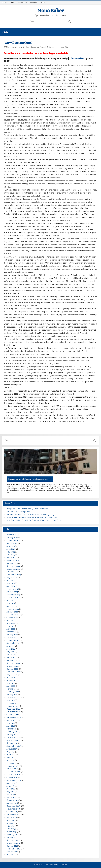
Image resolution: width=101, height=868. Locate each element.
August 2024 (12, 578)
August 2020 (12, 675)
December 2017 (13, 737)
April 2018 (11, 726)
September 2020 (14, 672)
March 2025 (11, 557)
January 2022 (12, 635)
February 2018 (13, 732)
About (43, 2)
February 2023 (13, 609)
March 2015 (11, 832)
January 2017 (12, 769)
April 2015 (11, 829)
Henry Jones (31, 47)
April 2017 (11, 760)
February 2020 (13, 692)
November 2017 (13, 740)
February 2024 (13, 589)
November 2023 (13, 598)
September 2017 (14, 746)
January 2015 (12, 837)
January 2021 (12, 660)
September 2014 (14, 849)
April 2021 (11, 655)
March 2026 (12, 535)
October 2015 (12, 812)
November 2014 (13, 843)
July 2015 (10, 820)
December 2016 (13, 772)
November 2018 (13, 712)
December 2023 (13, 595)
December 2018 (13, 709)
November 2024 (13, 569)
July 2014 (10, 854)
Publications (22, 2)
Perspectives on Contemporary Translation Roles (27, 509)
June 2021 (11, 649)
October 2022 (12, 617)
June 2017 (11, 755)
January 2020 (12, 695)
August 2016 (12, 783)
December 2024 (13, 566)
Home (4, 2)
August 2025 (12, 543)
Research (34, 2)
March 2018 (11, 729)
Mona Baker (51, 11)
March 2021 (11, 657)
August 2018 (12, 720)
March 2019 (11, 703)
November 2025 (13, 540)
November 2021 (13, 640)
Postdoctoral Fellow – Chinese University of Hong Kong (30, 515)
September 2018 (14, 717)
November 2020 (14, 666)
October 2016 (12, 777)
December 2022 (13, 615)
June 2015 (11, 823)
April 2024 (11, 586)
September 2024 (14, 575)
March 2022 (11, 632)
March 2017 (11, 763)
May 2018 (11, 723)
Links (12, 2)
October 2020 (12, 669)
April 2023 (11, 606)
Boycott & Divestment (49, 47)
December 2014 (13, 840)
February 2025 (13, 560)
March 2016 (11, 797)
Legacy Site (63, 47)
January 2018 (12, 735)
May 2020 (11, 683)
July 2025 (11, 546)
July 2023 (11, 600)
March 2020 (12, 689)
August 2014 (12, 852)
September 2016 (14, 780)
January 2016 (12, 803)
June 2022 (11, 623)
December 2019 (13, 698)
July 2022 (11, 620)
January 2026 (12, 538)
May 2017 (10, 757)
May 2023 (11, 603)
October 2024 (12, 572)
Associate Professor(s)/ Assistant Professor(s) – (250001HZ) (32, 517)
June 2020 (11, 680)
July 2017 (10, 752)
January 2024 (12, 592)
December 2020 (13, 663)
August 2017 (12, 749)
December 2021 (13, 638)
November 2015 (13, 809)
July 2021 (10, 646)
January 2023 (12, 612)
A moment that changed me (19, 512)
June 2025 (11, 549)
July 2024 (11, 580)
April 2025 (11, 555)
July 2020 (11, 677)
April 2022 (11, 629)
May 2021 (10, 652)
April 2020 (11, 686)
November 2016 (13, 775)
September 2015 (14, 815)
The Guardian (77, 58)
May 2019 (11, 700)
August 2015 (12, 817)
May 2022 (11, 626)
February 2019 (13, 706)
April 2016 (11, 795)
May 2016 (11, 792)
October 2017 (12, 743)
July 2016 (10, 786)
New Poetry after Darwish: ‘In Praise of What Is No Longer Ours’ (34, 520)
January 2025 (12, 563)
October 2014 (12, 846)
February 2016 (13, 800)
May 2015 (10, 826)
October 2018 (12, 715)
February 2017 (12, 766)
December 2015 (13, 806)
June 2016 (11, 789)
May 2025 (11, 552)
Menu (5, 32)
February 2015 (12, 835)
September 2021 (14, 643)
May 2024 (11, 583)
